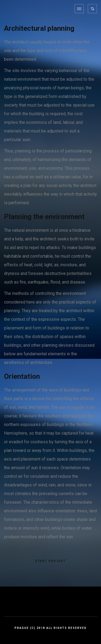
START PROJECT (50, 561)
